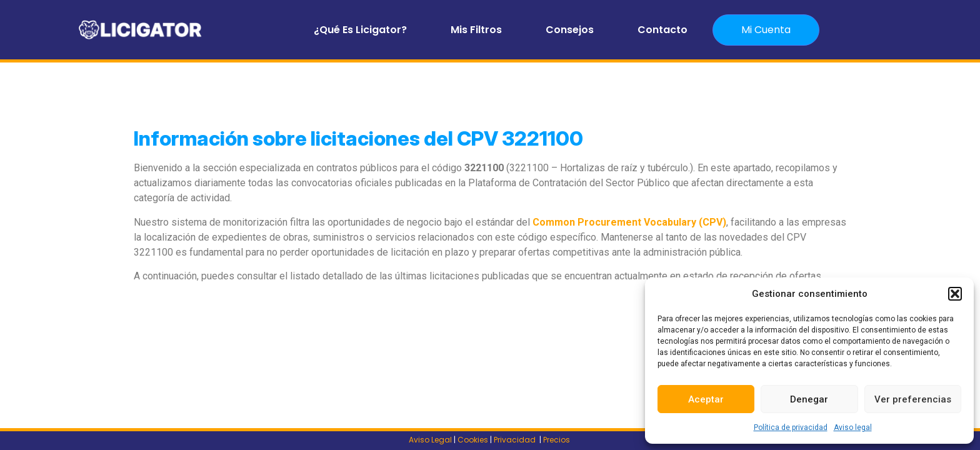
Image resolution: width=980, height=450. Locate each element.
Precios (557, 440)
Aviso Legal (430, 440)
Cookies (473, 440)
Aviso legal (853, 427)
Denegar (809, 399)
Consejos (570, 30)
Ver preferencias (913, 399)
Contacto (662, 30)
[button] (955, 294)
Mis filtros (476, 30)
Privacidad (516, 440)
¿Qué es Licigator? (360, 30)
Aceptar (706, 399)
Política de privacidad (791, 427)
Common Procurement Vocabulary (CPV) (629, 222)
